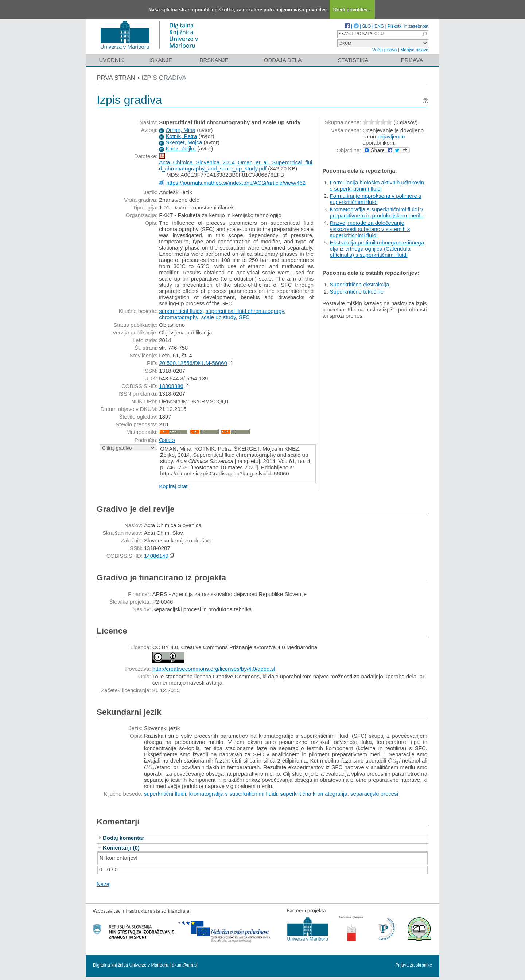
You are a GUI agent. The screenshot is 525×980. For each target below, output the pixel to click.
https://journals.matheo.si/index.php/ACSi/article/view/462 (236, 183)
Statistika (353, 60)
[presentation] (393, 761)
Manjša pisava (414, 50)
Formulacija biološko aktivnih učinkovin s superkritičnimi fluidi (377, 185)
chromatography (178, 317)
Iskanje (161, 60)
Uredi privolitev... (352, 10)
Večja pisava (384, 50)
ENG (379, 26)
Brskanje (214, 60)
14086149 (156, 556)
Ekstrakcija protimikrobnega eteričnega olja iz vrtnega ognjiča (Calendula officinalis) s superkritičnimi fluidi (377, 249)
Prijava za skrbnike (414, 965)
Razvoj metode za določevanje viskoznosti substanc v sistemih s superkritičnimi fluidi (370, 229)
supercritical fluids (181, 311)
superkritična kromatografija (314, 794)
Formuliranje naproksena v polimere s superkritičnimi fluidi (376, 199)
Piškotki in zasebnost (408, 26)
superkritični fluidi (165, 794)
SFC (244, 317)
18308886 (171, 386)
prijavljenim (391, 136)
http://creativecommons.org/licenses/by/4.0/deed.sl (214, 669)
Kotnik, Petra (181, 136)
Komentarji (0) (121, 848)
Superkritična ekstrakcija (360, 284)
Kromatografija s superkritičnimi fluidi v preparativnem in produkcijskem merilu (377, 212)
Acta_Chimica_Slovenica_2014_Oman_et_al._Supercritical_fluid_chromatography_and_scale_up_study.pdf (236, 165)
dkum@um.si (185, 965)
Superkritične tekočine (357, 292)
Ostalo (167, 440)
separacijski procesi (374, 794)
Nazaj (104, 884)
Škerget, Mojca (184, 142)
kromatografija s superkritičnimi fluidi (233, 794)
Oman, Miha (180, 130)
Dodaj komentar (123, 838)
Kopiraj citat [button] (173, 486)
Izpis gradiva (164, 78)
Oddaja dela (283, 60)
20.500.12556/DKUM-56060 (193, 363)
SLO (366, 26)
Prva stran (116, 78)
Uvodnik (111, 60)
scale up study (219, 317)
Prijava (412, 60)
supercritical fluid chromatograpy (245, 311)
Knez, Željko (181, 148)
